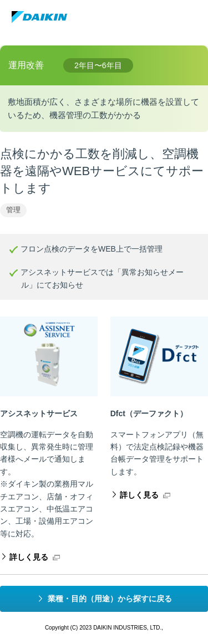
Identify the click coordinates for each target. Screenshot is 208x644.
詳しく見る (29, 557)
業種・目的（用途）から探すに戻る (110, 599)
